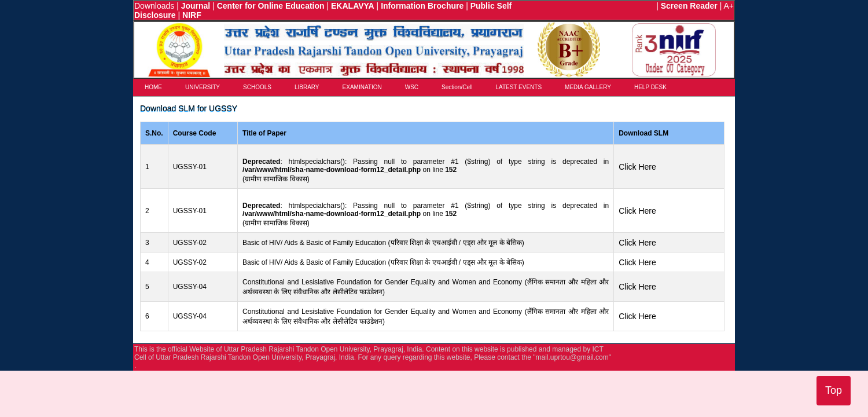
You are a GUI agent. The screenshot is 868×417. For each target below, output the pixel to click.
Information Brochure (422, 6)
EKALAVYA (353, 6)
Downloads (154, 6)
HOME (153, 87)
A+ (729, 6)
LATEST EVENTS (518, 87)
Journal (196, 6)
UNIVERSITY (203, 87)
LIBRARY (307, 87)
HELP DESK (650, 87)
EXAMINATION (362, 87)
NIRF (192, 15)
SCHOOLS (257, 87)
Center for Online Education (271, 6)
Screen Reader (689, 6)
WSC (412, 87)
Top (834, 390)
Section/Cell (457, 87)
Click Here (637, 167)
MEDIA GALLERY (588, 87)
